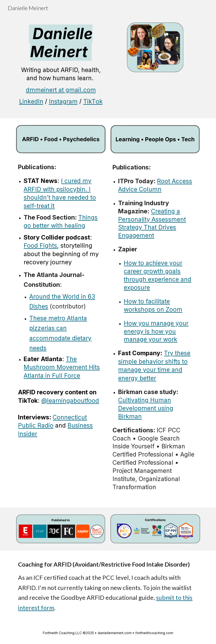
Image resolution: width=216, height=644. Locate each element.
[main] (61, 67)
